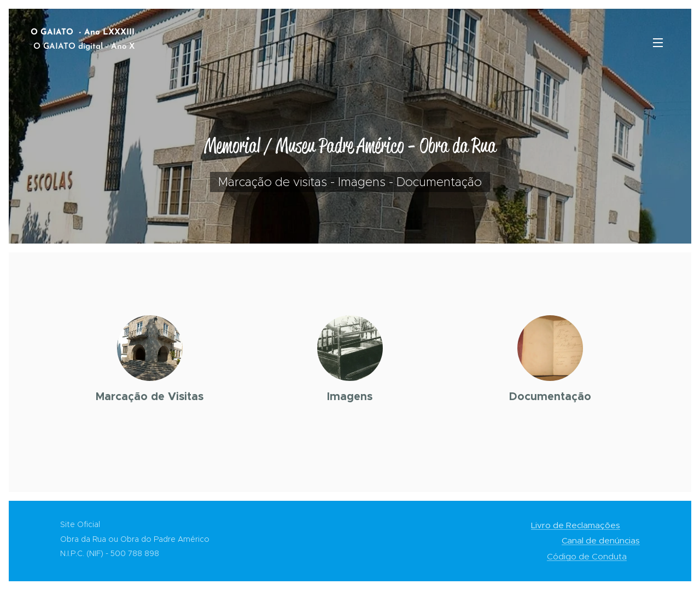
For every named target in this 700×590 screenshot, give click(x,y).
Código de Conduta (587, 556)
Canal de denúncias (601, 540)
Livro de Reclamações (576, 525)
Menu (658, 43)
